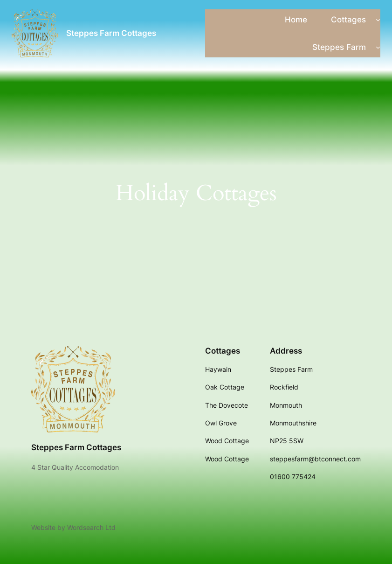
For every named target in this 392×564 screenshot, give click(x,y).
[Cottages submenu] (378, 20)
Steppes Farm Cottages (111, 33)
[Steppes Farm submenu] (378, 47)
